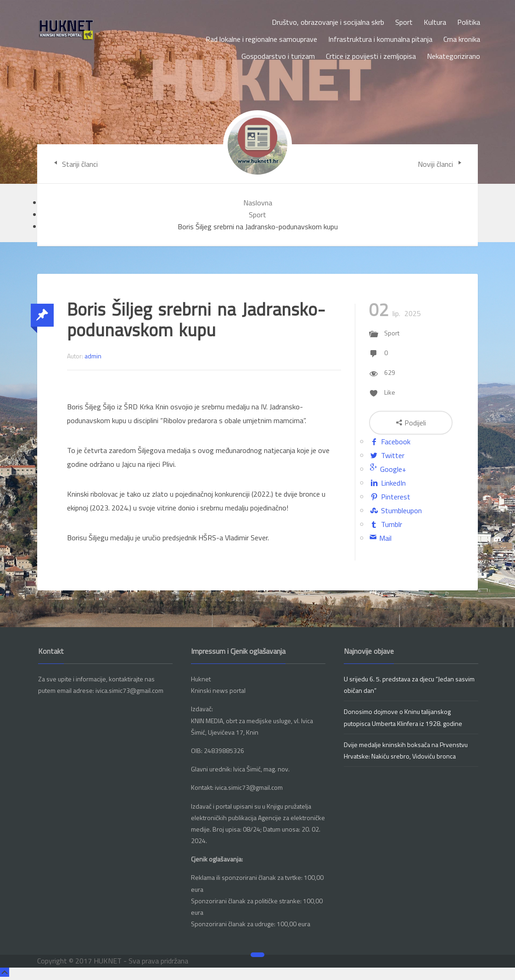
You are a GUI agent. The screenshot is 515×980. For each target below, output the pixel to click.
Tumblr (386, 524)
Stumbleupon (395, 510)
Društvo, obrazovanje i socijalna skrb (328, 22)
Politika (469, 22)
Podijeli (411, 423)
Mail (380, 538)
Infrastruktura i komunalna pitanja (380, 39)
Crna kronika (462, 39)
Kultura (435, 22)
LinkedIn (387, 483)
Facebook (390, 442)
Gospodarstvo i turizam (278, 56)
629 (390, 372)
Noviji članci (441, 164)
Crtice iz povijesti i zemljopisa (371, 56)
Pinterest (390, 497)
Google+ (388, 469)
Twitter (387, 455)
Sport (404, 22)
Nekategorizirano (453, 56)
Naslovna (258, 203)
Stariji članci (74, 164)
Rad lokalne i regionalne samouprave (261, 39)
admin (93, 356)
